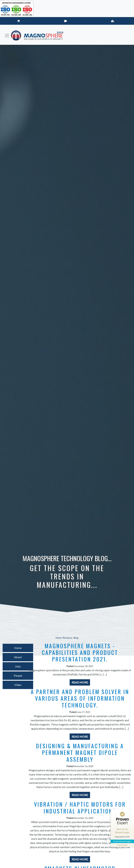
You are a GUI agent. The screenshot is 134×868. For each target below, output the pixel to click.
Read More (80, 682)
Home (59, 638)
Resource (68, 638)
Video (18, 685)
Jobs (18, 666)
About (18, 657)
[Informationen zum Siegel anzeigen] (122, 843)
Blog (76, 638)
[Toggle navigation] (7, 36)
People (18, 676)
